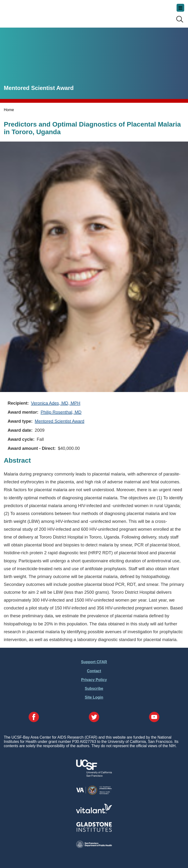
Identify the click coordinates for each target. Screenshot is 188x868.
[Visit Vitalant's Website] (94, 812)
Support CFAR (94, 662)
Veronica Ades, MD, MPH (56, 403)
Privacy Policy (94, 680)
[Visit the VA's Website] (94, 794)
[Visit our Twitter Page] (94, 717)
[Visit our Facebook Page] (34, 717)
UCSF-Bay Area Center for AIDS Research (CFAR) (28, 12)
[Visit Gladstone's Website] (94, 831)
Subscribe (94, 689)
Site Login (94, 697)
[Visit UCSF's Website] (94, 775)
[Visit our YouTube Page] (154, 717)
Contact (94, 671)
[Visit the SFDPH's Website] (94, 847)
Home (9, 110)
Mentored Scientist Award (59, 421)
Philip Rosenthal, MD (61, 412)
